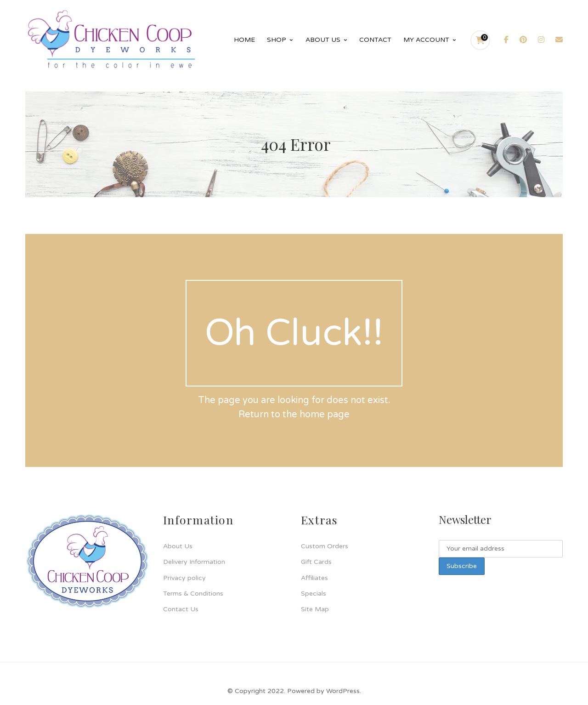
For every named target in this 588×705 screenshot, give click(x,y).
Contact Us (181, 609)
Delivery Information (194, 562)
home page (325, 415)
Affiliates (314, 578)
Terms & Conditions (193, 594)
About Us (178, 546)
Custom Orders (325, 546)
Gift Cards (316, 562)
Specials (314, 594)
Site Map (315, 609)
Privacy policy (184, 578)
